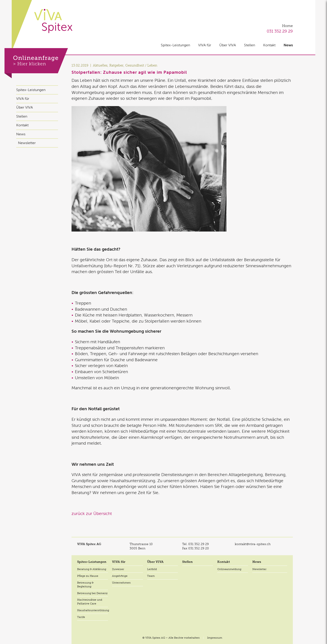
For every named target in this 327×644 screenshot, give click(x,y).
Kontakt (269, 45)
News (288, 45)
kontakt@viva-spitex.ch (253, 544)
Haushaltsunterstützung (93, 610)
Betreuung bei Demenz (92, 593)
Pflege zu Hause (88, 576)
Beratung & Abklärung (92, 569)
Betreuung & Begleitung (85, 585)
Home (287, 26)
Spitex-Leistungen (175, 45)
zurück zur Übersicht (92, 514)
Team (151, 576)
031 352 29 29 (280, 31)
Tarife (81, 617)
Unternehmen (121, 583)
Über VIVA (228, 45)
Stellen (250, 45)
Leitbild (152, 569)
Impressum (215, 638)
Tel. (195, 544)
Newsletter (27, 143)
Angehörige (120, 576)
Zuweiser (118, 569)
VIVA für (205, 45)
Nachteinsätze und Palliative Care (90, 602)
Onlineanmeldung (229, 569)
